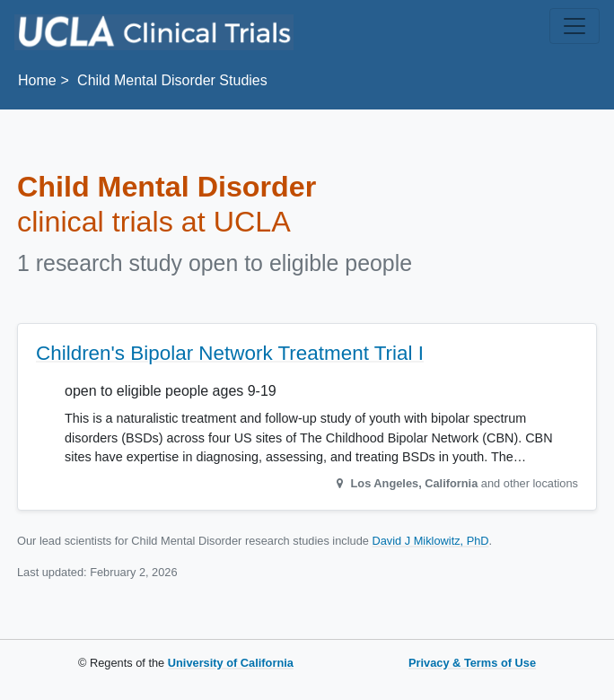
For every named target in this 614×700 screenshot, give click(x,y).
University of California (231, 663)
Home (37, 80)
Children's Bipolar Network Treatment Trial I (230, 353)
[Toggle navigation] (575, 26)
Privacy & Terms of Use (472, 663)
